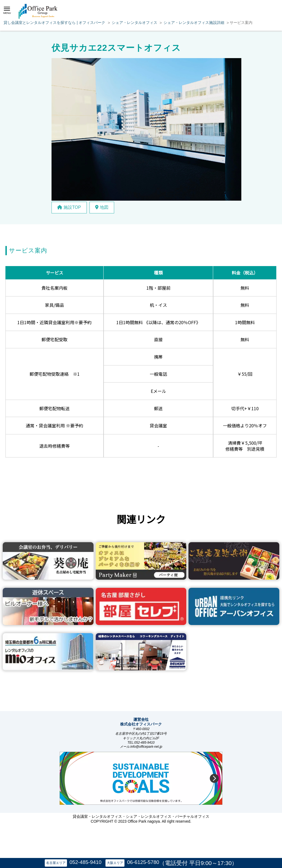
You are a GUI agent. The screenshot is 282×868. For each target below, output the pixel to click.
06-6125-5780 (143, 862)
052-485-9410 (85, 862)
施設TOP (69, 207)
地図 (102, 207)
